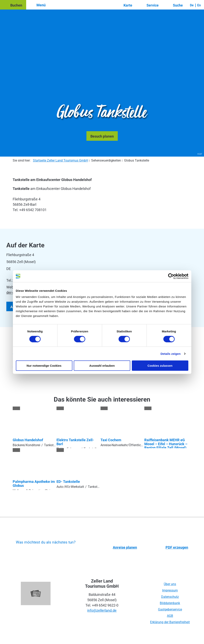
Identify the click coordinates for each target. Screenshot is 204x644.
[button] (13, 5)
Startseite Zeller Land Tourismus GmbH (60, 160)
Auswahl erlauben (102, 366)
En (199, 5)
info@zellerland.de (102, 610)
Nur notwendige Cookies (44, 366)
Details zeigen (171, 354)
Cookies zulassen (160, 366)
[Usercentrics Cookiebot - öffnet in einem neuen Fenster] (171, 276)
